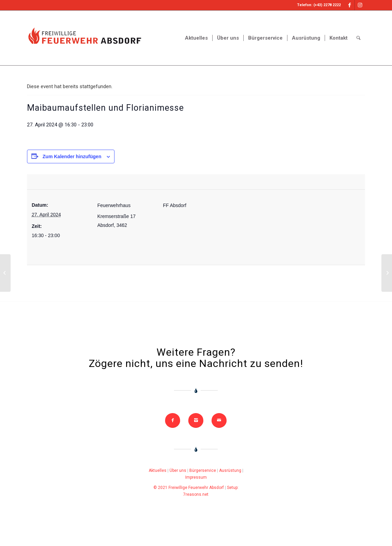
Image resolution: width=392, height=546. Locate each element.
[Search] (359, 38)
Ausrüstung (230, 470)
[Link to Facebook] (349, 5)
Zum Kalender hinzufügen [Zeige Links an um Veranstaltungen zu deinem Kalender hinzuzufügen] (72, 156)
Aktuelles (158, 470)
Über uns (178, 470)
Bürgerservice (203, 470)
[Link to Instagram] (360, 5)
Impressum (196, 477)
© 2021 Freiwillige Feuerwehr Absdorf (189, 488)
